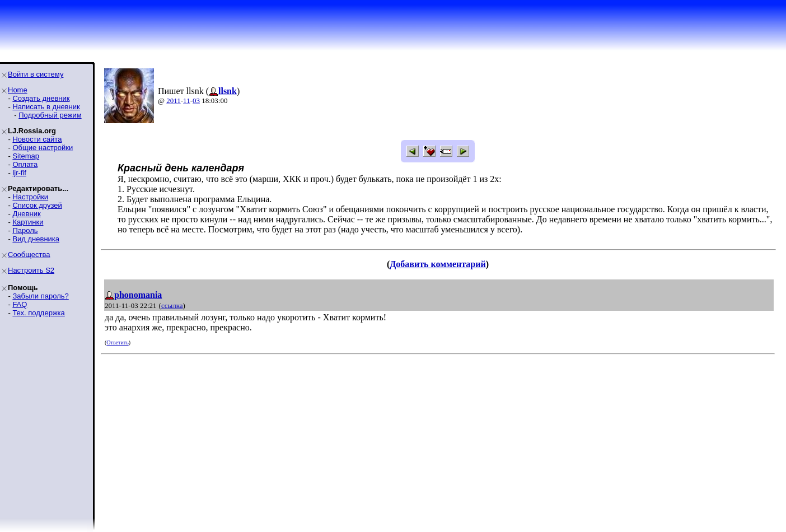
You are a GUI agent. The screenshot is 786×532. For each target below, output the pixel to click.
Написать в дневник (46, 107)
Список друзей (37, 205)
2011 (174, 101)
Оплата (25, 164)
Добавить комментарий (438, 264)
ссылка (172, 305)
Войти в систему (36, 74)
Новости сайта (37, 139)
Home (18, 90)
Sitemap (26, 156)
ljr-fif (19, 173)
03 (196, 101)
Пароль (25, 230)
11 (187, 101)
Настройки (30, 197)
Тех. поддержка (38, 313)
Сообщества (29, 255)
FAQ (20, 304)
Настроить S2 (31, 270)
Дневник (26, 214)
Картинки (28, 222)
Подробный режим (50, 115)
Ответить (117, 342)
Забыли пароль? (40, 296)
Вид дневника (36, 239)
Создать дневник (41, 98)
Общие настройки (43, 148)
